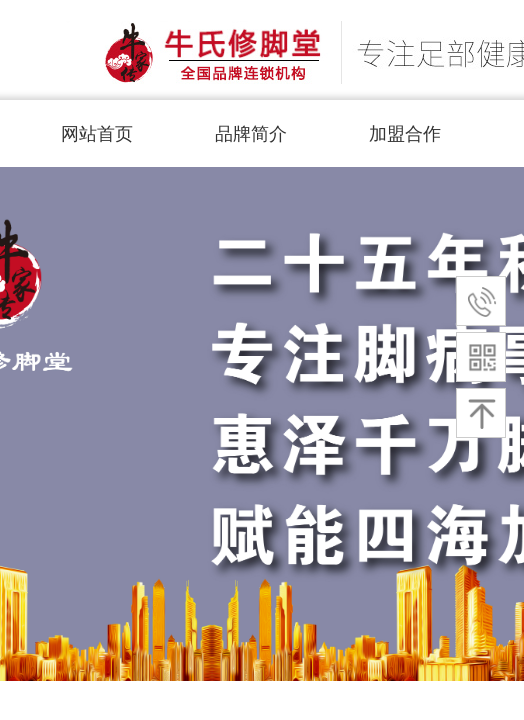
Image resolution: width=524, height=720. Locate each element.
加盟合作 (405, 134)
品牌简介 (251, 134)
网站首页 (97, 134)
